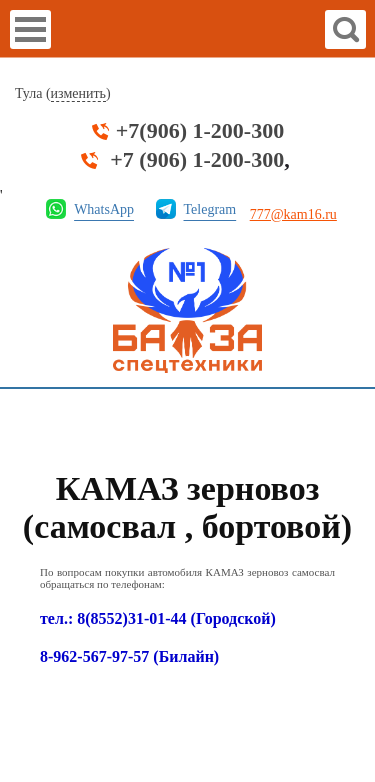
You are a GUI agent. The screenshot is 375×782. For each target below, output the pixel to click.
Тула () (63, 94)
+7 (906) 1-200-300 (197, 160)
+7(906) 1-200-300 (200, 131)
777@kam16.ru (293, 214)
